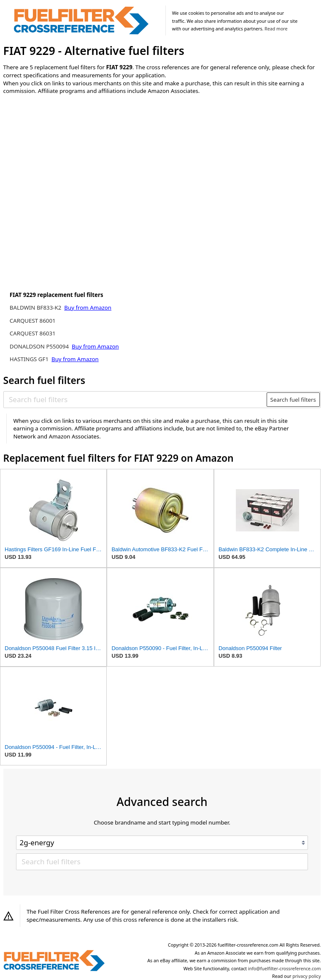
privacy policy (306, 976)
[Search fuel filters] (135, 400)
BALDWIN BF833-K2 (36, 308)
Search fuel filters (293, 400)
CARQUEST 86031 (33, 333)
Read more (276, 29)
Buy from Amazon (88, 308)
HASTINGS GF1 (30, 359)
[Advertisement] (73, 171)
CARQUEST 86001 (33, 321)
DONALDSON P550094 (40, 346)
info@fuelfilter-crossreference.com (285, 969)
